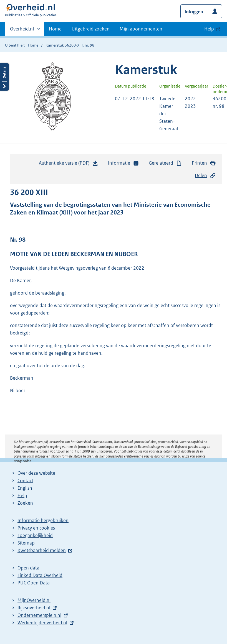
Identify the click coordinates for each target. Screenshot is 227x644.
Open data (28, 568)
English (25, 488)
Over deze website (36, 473)
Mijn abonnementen (141, 29)
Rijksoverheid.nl (34, 608)
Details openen (4, 77)
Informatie (123, 163)
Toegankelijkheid (35, 535)
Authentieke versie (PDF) (69, 164)
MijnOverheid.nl (34, 600)
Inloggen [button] (194, 12)
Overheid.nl (22, 30)
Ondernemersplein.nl (39, 615)
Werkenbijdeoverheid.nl (42, 623)
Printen (204, 163)
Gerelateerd (165, 163)
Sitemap (26, 543)
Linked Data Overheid (40, 575)
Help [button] (209, 29)
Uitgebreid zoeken (91, 29)
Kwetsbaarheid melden (42, 550)
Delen (205, 176)
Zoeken (25, 503)
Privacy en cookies (36, 528)
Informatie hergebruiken (43, 520)
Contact (25, 481)
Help (22, 495)
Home (55, 29)
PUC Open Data (34, 583)
